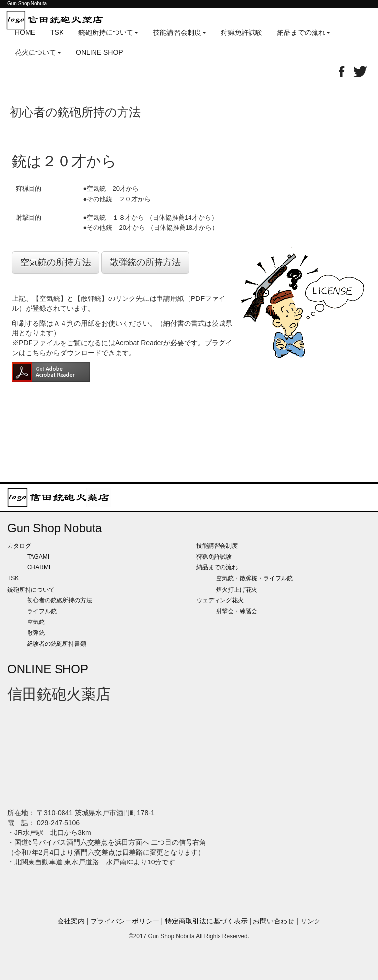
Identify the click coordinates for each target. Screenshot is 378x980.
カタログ (19, 546)
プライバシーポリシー (125, 921)
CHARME (40, 567)
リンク (311, 921)
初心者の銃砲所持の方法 (60, 600)
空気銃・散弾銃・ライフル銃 (254, 578)
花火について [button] (38, 52)
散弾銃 (36, 633)
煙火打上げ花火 (237, 590)
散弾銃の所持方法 (145, 262)
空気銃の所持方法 (56, 262)
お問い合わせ (274, 921)
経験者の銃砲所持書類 (57, 644)
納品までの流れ (217, 567)
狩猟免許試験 (242, 32)
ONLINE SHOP (99, 52)
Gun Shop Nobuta (55, 528)
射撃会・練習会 (237, 611)
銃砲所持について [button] (108, 32)
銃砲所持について (31, 590)
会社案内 (71, 921)
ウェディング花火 (220, 600)
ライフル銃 (42, 611)
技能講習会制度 (217, 546)
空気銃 (36, 622)
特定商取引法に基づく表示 (206, 921)
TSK (57, 32)
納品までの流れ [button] (304, 32)
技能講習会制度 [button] (180, 32)
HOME (25, 32)
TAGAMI (38, 557)
